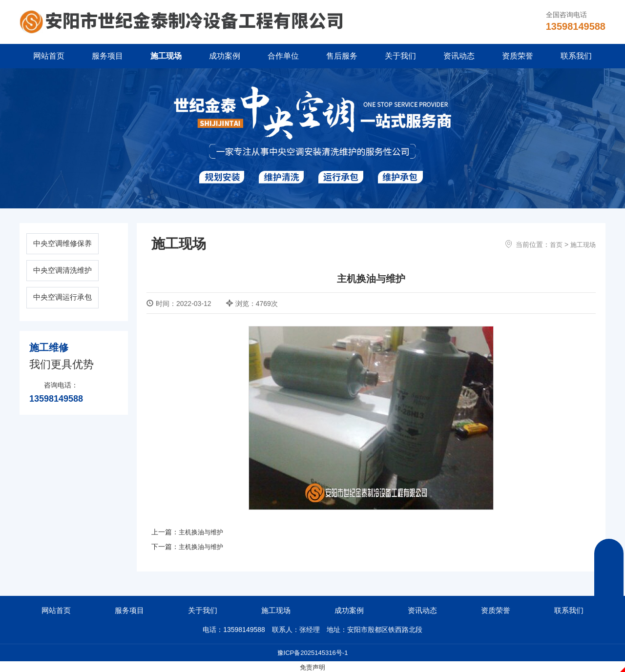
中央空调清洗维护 (74, 274)
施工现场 (166, 56)
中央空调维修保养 (74, 245)
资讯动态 (459, 56)
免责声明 (312, 666)
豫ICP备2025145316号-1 (312, 652)
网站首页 (49, 56)
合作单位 (283, 56)
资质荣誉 (518, 56)
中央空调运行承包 (74, 303)
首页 (554, 244)
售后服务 (342, 56)
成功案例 (225, 56)
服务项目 (107, 56)
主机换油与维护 (203, 532)
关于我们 (400, 56)
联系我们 (576, 56)
